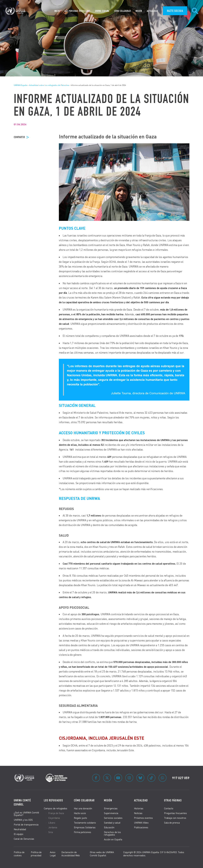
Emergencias (111, 808)
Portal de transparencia (26, 824)
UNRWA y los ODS (23, 820)
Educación (109, 827)
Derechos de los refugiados (112, 833)
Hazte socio (80, 813)
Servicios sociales (113, 818)
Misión (108, 800)
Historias (139, 808)
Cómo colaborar (84, 800)
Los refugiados (53, 800)
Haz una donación (83, 808)
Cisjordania (54, 818)
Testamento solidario (85, 823)
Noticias (138, 813)
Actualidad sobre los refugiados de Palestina (49, 85)
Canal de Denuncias (24, 839)
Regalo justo (80, 818)
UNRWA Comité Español (22, 802)
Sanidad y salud (112, 823)
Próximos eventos (143, 818)
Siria (51, 832)
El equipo (19, 834)
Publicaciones (141, 827)
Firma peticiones (83, 832)
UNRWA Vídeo (141, 823)
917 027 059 (181, 778)
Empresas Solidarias (85, 827)
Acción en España (113, 839)
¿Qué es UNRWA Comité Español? (26, 814)
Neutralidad (20, 829)
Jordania (53, 827)
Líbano (52, 823)
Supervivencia (111, 813)
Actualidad (141, 800)
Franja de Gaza (56, 813)
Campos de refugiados (56, 808)
